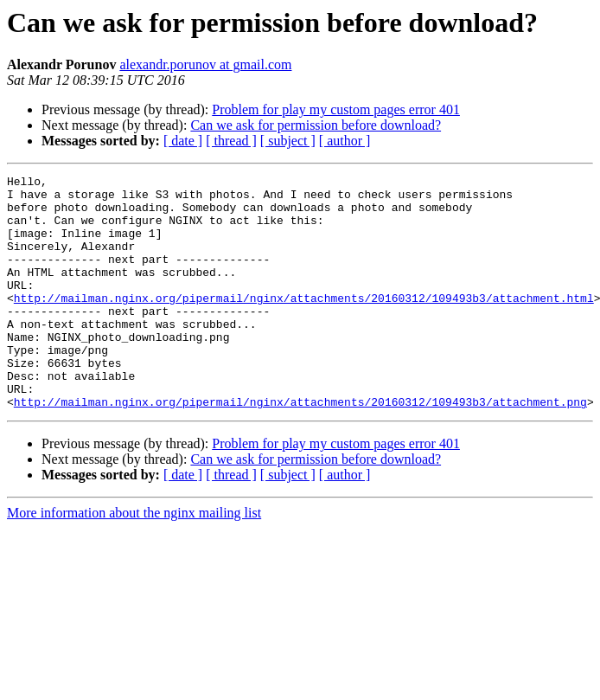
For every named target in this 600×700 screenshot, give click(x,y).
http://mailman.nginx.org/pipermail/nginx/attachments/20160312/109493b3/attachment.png (300, 448)
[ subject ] (288, 141)
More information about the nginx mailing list (134, 559)
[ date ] (183, 141)
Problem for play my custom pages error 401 (336, 109)
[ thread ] (231, 141)
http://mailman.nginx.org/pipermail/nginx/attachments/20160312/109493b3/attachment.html (304, 324)
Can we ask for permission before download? (316, 125)
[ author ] (345, 141)
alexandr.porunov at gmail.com (205, 64)
